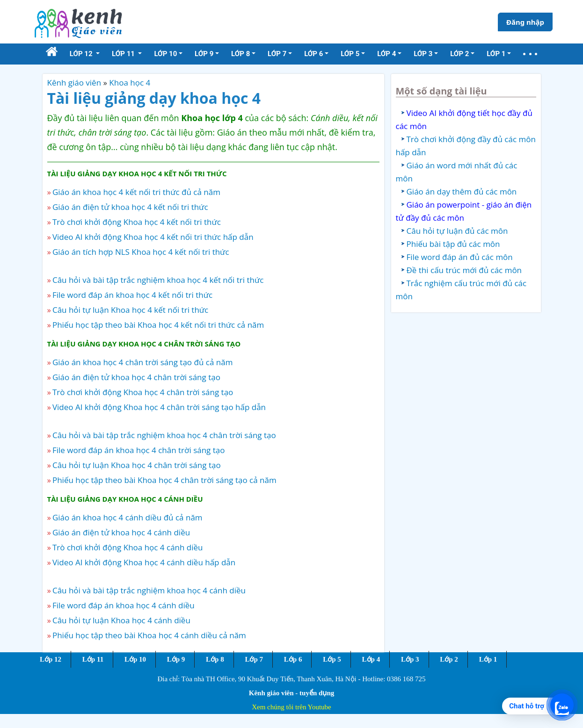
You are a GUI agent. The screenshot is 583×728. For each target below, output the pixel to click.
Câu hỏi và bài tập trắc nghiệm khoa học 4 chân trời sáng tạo (164, 435)
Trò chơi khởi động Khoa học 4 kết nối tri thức (137, 222)
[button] (530, 54)
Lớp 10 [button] (165, 54)
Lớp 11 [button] (124, 54)
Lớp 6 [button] (313, 54)
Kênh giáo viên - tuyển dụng (291, 693)
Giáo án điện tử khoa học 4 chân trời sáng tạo (136, 377)
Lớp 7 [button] (277, 54)
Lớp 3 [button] (423, 54)
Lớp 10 (135, 659)
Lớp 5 (332, 659)
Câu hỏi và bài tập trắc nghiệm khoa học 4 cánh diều (149, 590)
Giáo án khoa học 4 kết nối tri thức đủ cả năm (136, 192)
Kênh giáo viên (74, 83)
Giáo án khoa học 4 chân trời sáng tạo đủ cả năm (142, 362)
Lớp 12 (51, 659)
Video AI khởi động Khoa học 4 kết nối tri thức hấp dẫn (153, 237)
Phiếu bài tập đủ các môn (453, 244)
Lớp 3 (410, 659)
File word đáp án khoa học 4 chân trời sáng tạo (139, 450)
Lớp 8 (215, 659)
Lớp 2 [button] (459, 54)
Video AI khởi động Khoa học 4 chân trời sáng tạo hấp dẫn (159, 407)
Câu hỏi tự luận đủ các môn (457, 231)
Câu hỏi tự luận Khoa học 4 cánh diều (121, 620)
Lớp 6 (293, 659)
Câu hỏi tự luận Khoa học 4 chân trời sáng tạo (137, 465)
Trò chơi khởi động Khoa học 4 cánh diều (128, 547)
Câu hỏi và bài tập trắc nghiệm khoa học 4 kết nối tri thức (158, 280)
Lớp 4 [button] (386, 54)
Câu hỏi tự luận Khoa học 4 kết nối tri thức (130, 310)
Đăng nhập (525, 22)
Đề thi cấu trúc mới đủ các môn (464, 270)
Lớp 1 (488, 659)
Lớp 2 (449, 659)
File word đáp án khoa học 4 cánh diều (124, 605)
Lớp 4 (371, 659)
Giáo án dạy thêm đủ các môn (462, 191)
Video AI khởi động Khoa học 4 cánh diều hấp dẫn (144, 562)
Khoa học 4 (130, 83)
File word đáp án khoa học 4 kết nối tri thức (132, 295)
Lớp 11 (93, 659)
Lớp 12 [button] (82, 54)
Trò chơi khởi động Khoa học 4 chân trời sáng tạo (143, 392)
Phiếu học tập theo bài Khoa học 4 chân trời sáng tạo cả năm (164, 480)
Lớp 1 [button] (496, 54)
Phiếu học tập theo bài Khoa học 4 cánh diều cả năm (149, 635)
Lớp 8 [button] (240, 54)
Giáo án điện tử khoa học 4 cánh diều (121, 532)
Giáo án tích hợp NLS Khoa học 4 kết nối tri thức (141, 252)
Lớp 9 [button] (204, 54)
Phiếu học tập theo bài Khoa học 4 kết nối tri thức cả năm (158, 325)
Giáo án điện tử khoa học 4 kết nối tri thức (130, 207)
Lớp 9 (176, 659)
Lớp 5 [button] (350, 54)
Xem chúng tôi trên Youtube (291, 707)
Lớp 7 (254, 659)
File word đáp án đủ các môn (460, 257)
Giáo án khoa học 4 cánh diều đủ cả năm (128, 517)
